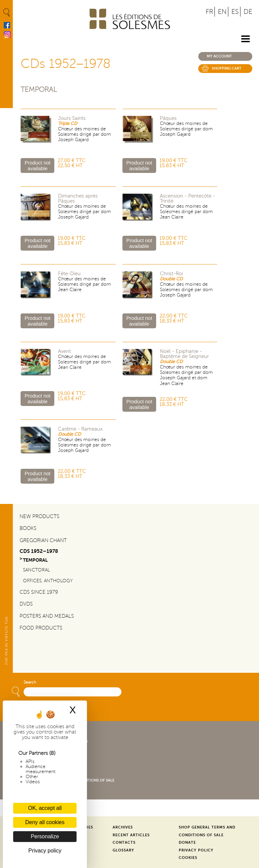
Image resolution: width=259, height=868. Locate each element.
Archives (123, 827)
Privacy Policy (196, 850)
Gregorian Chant (43, 540)
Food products (41, 628)
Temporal (39, 90)
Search (30, 682)
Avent (64, 351)
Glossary (123, 850)
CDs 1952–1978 (39, 551)
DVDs (26, 604)
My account (219, 56)
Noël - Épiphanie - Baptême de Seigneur (184, 354)
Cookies (188, 858)
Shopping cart (227, 68)
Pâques (168, 118)
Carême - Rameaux (80, 429)
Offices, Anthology (48, 581)
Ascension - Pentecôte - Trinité (188, 199)
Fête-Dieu (69, 274)
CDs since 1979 (39, 592)
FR (209, 12)
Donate (187, 843)
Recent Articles (131, 835)
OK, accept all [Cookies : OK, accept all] (45, 808)
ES (235, 12)
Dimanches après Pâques (78, 199)
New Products (39, 516)
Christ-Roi (171, 274)
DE (248, 12)
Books (28, 528)
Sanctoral (36, 570)
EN (222, 12)
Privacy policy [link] (45, 851)
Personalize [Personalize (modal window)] (45, 836)
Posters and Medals (47, 616)
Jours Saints (72, 118)
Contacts (124, 843)
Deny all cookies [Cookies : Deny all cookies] (45, 822)
